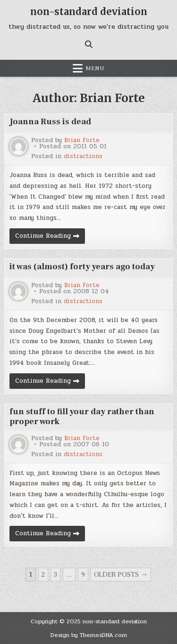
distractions (83, 157)
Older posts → (121, 575)
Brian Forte (82, 141)
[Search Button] (89, 44)
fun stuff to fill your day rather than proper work (82, 417)
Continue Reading (50, 237)
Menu (95, 68)
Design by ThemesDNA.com (89, 635)
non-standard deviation (89, 12)
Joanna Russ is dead (50, 122)
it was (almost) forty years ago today (82, 267)
